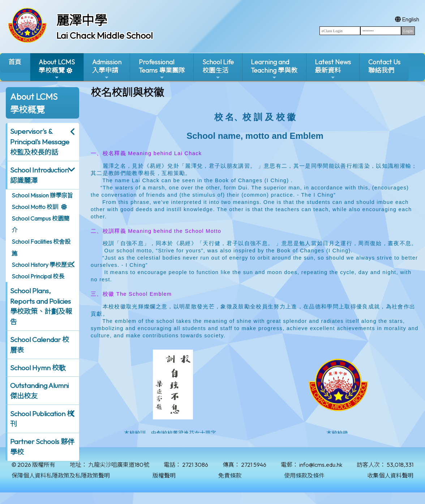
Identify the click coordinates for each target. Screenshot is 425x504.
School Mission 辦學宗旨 (42, 195)
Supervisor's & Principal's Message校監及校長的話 (40, 142)
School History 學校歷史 (42, 265)
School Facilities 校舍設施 (41, 247)
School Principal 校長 (38, 276)
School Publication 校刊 (42, 419)
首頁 (15, 62)
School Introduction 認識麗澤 (39, 175)
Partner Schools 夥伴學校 (42, 447)
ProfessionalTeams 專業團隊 (162, 69)
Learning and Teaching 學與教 (274, 69)
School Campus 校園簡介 (40, 224)
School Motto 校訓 (35, 207)
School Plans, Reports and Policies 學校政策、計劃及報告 (41, 306)
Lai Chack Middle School (105, 35)
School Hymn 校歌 (38, 368)
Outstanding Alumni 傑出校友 (39, 391)
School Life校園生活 (218, 69)
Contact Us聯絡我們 (384, 66)
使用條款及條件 (304, 475)
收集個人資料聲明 (390, 475)
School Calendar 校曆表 (40, 345)
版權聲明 (164, 475)
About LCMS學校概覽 (57, 69)
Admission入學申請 (107, 69)
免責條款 (230, 475)
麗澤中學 (82, 20)
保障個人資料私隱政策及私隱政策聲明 (61, 475)
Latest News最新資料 (333, 69)
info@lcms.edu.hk (321, 465)
